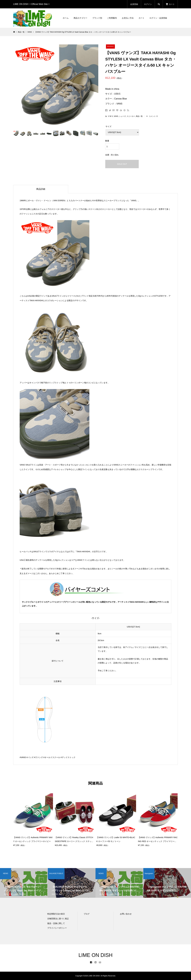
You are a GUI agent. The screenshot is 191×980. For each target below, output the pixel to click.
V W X (110, 116)
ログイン (148, 4)
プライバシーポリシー (57, 928)
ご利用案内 (112, 18)
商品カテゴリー (80, 18)
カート (142, 18)
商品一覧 (139, 116)
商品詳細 (41, 189)
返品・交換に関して (56, 923)
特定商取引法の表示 (56, 914)
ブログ (87, 914)
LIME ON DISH (95, 955)
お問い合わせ (126, 914)
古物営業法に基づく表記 (58, 919)
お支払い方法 (128, 18)
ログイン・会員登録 (158, 18)
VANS (116, 116)
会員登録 (134, 4)
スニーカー (131, 116)
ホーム (66, 18)
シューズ (122, 116)
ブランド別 (97, 18)
